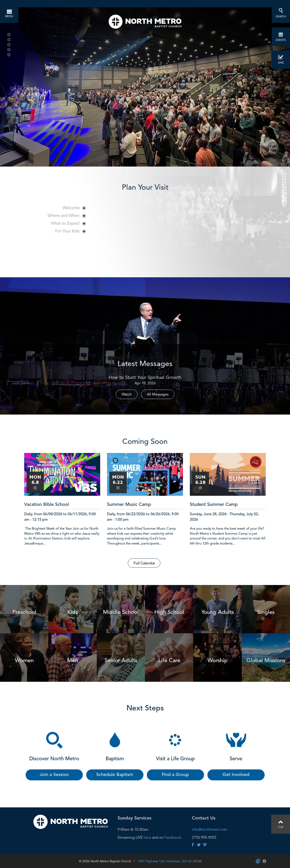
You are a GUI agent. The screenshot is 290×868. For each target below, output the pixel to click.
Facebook (173, 837)
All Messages (158, 394)
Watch (127, 394)
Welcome (74, 208)
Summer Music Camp (129, 505)
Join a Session (54, 775)
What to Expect (69, 223)
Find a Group (175, 775)
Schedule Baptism (115, 775)
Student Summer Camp (214, 505)
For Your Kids (71, 231)
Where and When (67, 215)
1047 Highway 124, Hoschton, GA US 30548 (170, 861)
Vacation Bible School (47, 505)
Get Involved (236, 775)
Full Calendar (144, 563)
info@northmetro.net (209, 829)
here (147, 837)
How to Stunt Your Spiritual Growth (145, 377)
